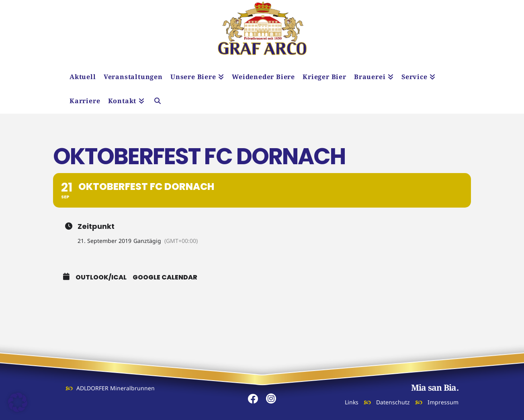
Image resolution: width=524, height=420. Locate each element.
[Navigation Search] (158, 102)
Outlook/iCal (101, 277)
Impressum (443, 402)
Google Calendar (165, 277)
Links (352, 402)
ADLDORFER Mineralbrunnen (116, 388)
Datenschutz (393, 402)
